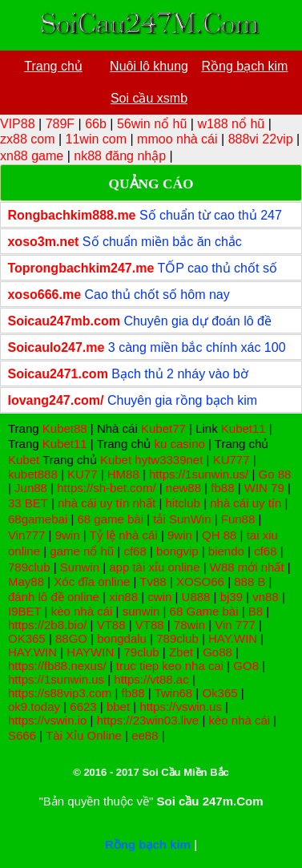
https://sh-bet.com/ (106, 488)
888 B (250, 581)
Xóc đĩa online (92, 581)
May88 (26, 581)
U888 (196, 597)
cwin (159, 597)
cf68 (135, 551)
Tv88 (153, 581)
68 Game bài (204, 611)
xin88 (123, 597)
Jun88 (31, 488)
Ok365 (219, 693)
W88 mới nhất (247, 567)
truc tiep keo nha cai (170, 666)
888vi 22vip (261, 139)
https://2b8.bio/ (47, 625)
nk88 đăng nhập (120, 156)
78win (189, 625)
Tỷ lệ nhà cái (124, 535)
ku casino (179, 444)
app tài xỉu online (154, 567)
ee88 (145, 735)
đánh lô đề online (54, 597)
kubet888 (33, 474)
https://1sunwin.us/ (199, 474)
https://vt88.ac (151, 679)
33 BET (28, 503)
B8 (256, 611)
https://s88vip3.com (60, 693)
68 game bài (110, 519)
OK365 (27, 638)
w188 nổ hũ (231, 124)
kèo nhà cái (82, 611)
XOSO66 (200, 581)
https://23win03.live (148, 720)
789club (29, 567)
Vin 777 (235, 625)
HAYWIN (90, 652)
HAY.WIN (233, 638)
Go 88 (275, 474)
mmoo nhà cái (177, 139)
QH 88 (219, 535)
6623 (83, 707)
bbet (118, 707)
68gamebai (38, 519)
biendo (226, 551)
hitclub (183, 503)
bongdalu (122, 638)
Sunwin (80, 567)
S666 (22, 735)
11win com (96, 139)
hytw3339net (169, 460)
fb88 (222, 488)
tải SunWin (182, 519)
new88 (183, 488)
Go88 (217, 652)
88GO (71, 638)
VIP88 (18, 124)
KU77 (83, 474)
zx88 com (27, 139)
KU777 (232, 460)
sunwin (141, 611)
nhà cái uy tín (246, 503)
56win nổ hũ (152, 124)
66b (96, 124)
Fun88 (238, 519)
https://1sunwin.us (56, 679)
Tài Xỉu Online (84, 735)
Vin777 (26, 535)
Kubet (24, 460)
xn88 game (32, 156)
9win (68, 535)
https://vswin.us (181, 707)
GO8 (246, 666)
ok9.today (34, 707)
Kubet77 (163, 428)
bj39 (232, 597)
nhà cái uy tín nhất (107, 503)
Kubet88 (65, 428)
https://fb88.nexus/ (57, 666)
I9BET (24, 611)
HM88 (123, 474)
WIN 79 (264, 488)
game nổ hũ (82, 551)
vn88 (266, 597)
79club (141, 652)
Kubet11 (244, 428)
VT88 (111, 625)
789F (60, 124)
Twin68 (174, 693)
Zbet (181, 652)
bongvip (177, 551)
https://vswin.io (47, 720)
